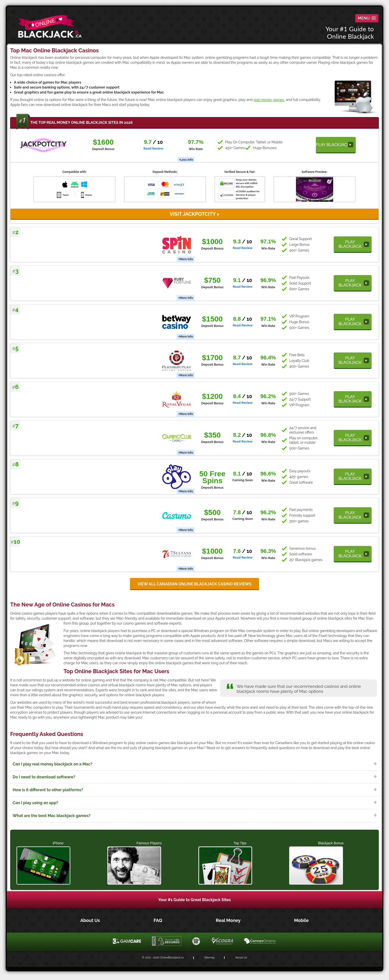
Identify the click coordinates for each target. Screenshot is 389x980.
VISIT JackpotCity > (194, 214)
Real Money (229, 920)
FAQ (158, 920)
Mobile (301, 920)
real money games (269, 100)
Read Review (153, 148)
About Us (91, 920)
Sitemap (209, 958)
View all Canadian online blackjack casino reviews (194, 584)
